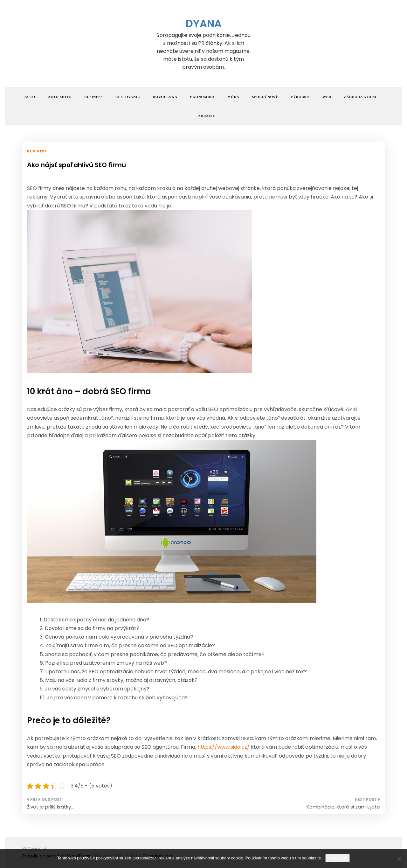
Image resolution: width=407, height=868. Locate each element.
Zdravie (207, 116)
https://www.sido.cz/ (224, 747)
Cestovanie (128, 97)
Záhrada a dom (360, 97)
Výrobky (300, 97)
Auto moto (60, 97)
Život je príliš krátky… (50, 807)
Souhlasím (338, 858)
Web (327, 97)
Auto (30, 97)
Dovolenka (165, 97)
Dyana (204, 23)
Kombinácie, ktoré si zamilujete (343, 807)
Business (93, 97)
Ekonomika (203, 97)
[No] (399, 859)
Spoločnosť (265, 97)
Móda (233, 97)
